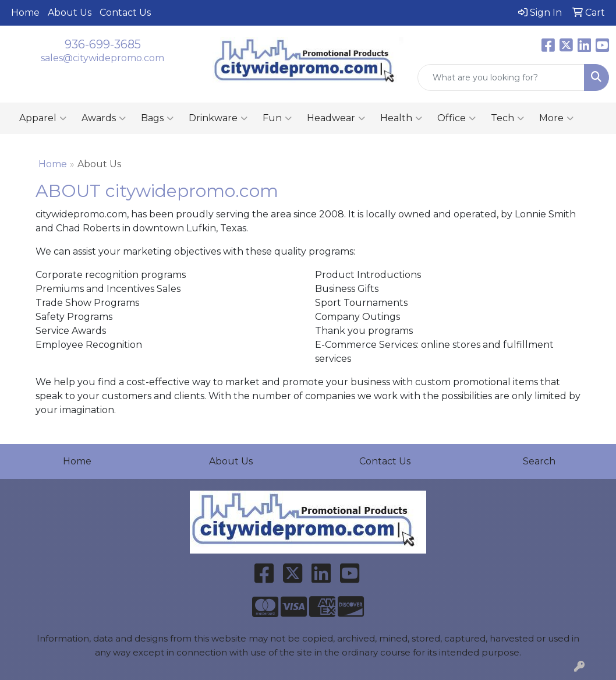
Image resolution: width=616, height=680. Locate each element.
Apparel (43, 118)
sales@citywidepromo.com (102, 58)
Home (25, 13)
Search (539, 461)
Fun (277, 118)
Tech (507, 118)
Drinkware (218, 118)
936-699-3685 (103, 44)
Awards (104, 118)
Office (456, 118)
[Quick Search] (501, 77)
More (556, 118)
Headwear (336, 118)
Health (401, 118)
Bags (157, 118)
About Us (70, 13)
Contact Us (125, 13)
